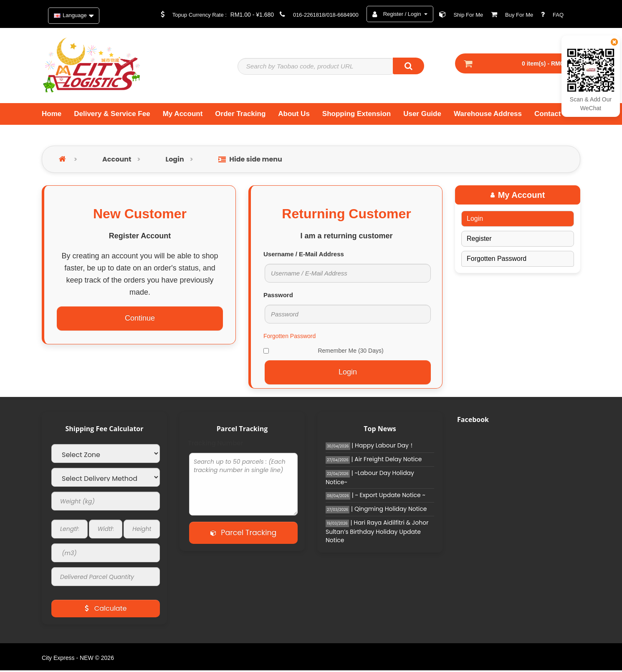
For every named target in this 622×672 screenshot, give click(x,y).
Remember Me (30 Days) (324, 353)
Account (117, 161)
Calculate (106, 610)
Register (479, 241)
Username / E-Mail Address (304, 256)
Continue (140, 320)
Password (278, 297)
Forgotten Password (290, 338)
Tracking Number (216, 445)
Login (175, 161)
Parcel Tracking (243, 535)
